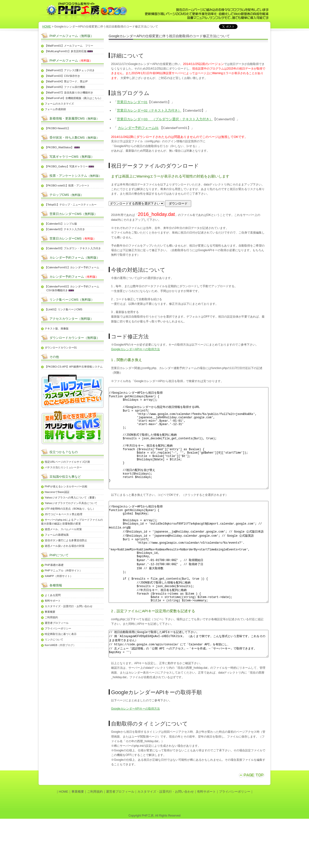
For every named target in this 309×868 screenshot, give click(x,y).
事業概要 (50, 612)
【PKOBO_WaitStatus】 (59, 147)
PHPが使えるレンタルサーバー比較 (66, 486)
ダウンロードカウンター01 (61, 348)
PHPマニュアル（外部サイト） (63, 570)
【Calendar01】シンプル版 (61, 224)
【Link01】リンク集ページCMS (63, 309)
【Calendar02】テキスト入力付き (65, 229)
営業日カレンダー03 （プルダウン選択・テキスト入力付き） (165, 119)
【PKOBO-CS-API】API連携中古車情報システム (74, 367)
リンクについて (54, 640)
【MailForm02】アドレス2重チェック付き (70, 70)
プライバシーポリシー (58, 628)
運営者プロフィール (57, 623)
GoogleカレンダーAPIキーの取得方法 (135, 349)
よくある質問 (53, 595)
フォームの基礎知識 (57, 535)
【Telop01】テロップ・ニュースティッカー (71, 205)
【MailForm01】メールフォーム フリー (69, 46)
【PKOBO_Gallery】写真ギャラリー (66, 166)
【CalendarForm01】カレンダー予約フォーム (72, 267)
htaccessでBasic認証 (57, 492)
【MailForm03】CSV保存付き (62, 76)
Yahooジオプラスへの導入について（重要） (71, 498)
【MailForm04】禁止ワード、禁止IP (66, 81)
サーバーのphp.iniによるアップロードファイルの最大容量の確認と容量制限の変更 (72, 522)
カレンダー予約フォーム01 (138, 128)
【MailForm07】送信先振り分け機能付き (69, 92)
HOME (47, 27)
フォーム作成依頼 (55, 109)
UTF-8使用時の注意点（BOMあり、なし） (70, 509)
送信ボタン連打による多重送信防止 (66, 540)
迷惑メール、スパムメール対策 (63, 529)
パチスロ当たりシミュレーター (63, 467)
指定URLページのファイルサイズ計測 (67, 462)
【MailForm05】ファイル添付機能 (65, 87)
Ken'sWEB (51, 645)
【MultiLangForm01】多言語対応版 (66, 51)
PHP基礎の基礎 (54, 565)
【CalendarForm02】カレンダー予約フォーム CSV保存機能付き (70, 288)
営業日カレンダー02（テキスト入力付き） (149, 110)
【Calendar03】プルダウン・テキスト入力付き (73, 248)
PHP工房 (148, 865)
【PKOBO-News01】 (57, 128)
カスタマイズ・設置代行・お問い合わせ (69, 606)
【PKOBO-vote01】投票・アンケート (67, 185)
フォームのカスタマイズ (59, 104)
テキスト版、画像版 (57, 328)
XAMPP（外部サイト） (59, 576)
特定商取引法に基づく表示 (61, 634)
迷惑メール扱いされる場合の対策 (65, 546)
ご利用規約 (51, 617)
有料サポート (53, 601)
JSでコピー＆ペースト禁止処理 (63, 514)
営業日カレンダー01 (132, 102)
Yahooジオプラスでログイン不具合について (71, 503)
